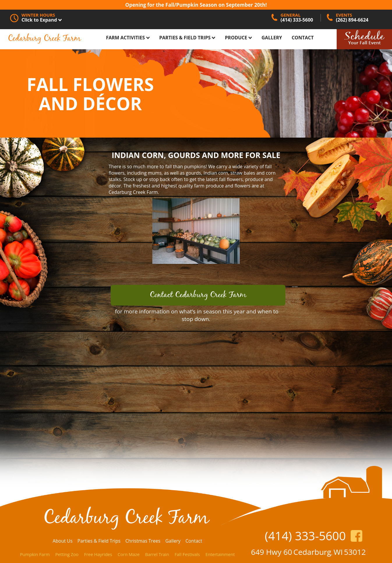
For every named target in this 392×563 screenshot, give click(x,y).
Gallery (272, 38)
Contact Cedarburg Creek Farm (198, 295)
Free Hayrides (98, 554)
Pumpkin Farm (35, 554)
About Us (63, 541)
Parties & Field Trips (187, 38)
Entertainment (220, 554)
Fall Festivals (187, 554)
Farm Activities (128, 38)
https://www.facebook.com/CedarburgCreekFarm (356, 536)
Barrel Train (157, 554)
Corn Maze (129, 554)
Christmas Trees (143, 541)
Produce (238, 38)
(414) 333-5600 (305, 536)
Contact (303, 38)
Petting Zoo (67, 554)
